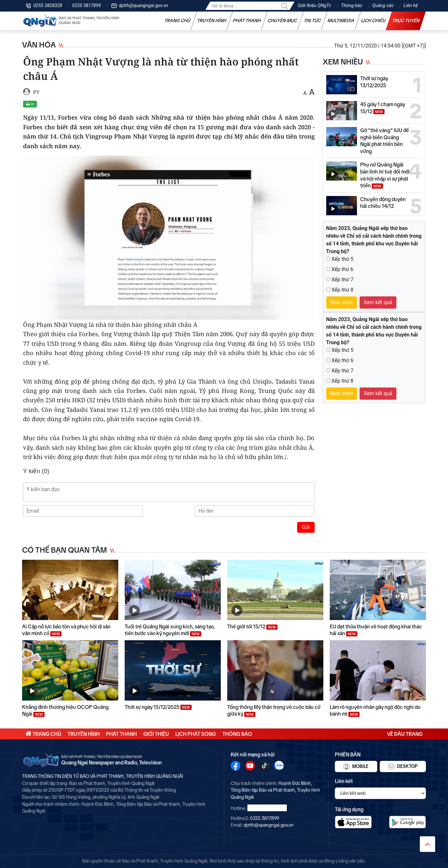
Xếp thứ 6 (342, 269)
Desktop (403, 767)
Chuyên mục (282, 21)
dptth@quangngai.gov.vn (144, 6)
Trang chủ (178, 21)
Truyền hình (212, 21)
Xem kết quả (378, 302)
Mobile (356, 767)
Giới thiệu (156, 734)
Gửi (306, 527)
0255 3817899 (87, 6)
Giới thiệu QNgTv (314, 6)
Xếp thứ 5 (342, 259)
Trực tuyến (406, 21)
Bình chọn (342, 302)
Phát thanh (247, 21)
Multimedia (341, 21)
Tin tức (312, 21)
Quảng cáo (383, 6)
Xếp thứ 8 (342, 290)
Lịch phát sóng (196, 734)
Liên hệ (411, 6)
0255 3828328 (48, 6)
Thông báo (352, 6)
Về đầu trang (405, 734)
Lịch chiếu (373, 21)
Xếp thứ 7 (342, 280)
